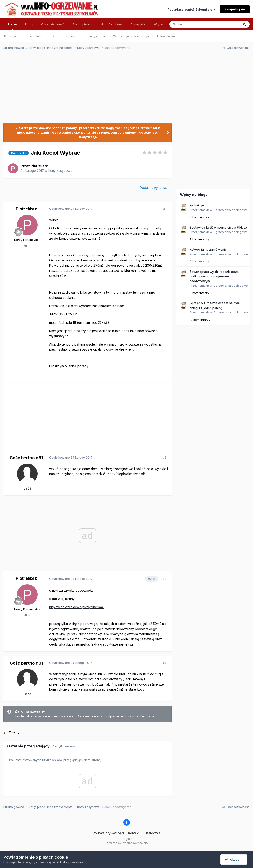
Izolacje (72, 36)
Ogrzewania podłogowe (231, 210)
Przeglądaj (138, 24)
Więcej (159, 24)
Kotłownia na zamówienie (208, 250)
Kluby (29, 24)
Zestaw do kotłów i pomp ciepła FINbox (218, 228)
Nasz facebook (112, 24)
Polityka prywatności (108, 833)
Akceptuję (235, 859)
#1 (165, 209)
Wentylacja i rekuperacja (131, 36)
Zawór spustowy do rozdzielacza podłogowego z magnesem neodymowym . (214, 276)
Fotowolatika (166, 36)
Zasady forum (82, 24)
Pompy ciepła (95, 36)
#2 (164, 457)
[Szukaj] (193, 24)
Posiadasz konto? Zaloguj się (192, 9)
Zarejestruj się (235, 9)
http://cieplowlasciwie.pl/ (126, 474)
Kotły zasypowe (60, 171)
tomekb (204, 210)
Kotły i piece (13, 36)
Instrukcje (197, 205)
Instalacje (36, 36)
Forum (12, 26)
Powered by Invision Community (127, 843)
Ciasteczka (152, 833)
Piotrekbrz (39, 166)
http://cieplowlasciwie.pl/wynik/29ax (76, 607)
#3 (164, 579)
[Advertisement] (124, 89)
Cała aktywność (53, 24)
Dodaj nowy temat (153, 188)
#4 (164, 663)
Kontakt (134, 833)
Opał (55, 36)
